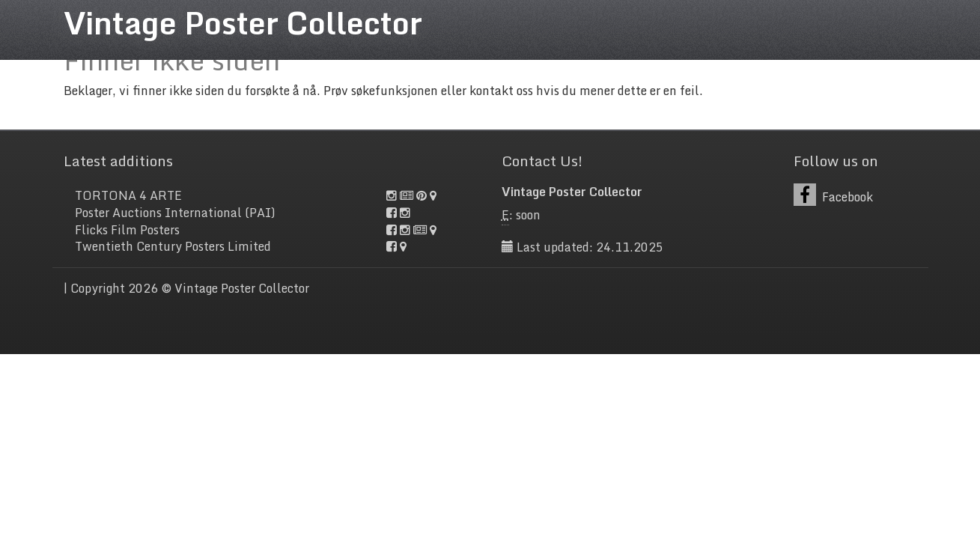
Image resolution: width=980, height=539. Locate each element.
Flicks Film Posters (127, 230)
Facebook (834, 195)
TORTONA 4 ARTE (128, 195)
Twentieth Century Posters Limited (173, 246)
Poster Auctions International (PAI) (175, 213)
